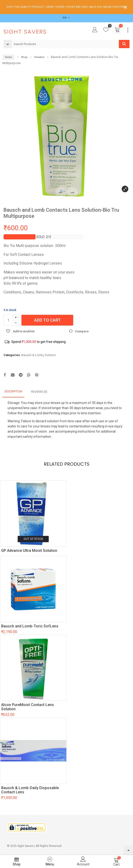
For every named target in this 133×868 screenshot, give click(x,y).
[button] (72, 193)
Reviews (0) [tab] (39, 392)
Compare (82, 331)
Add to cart (47, 320)
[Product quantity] (8, 320)
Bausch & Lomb (32, 355)
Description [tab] (13, 392)
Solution (50, 355)
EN (65, 18)
